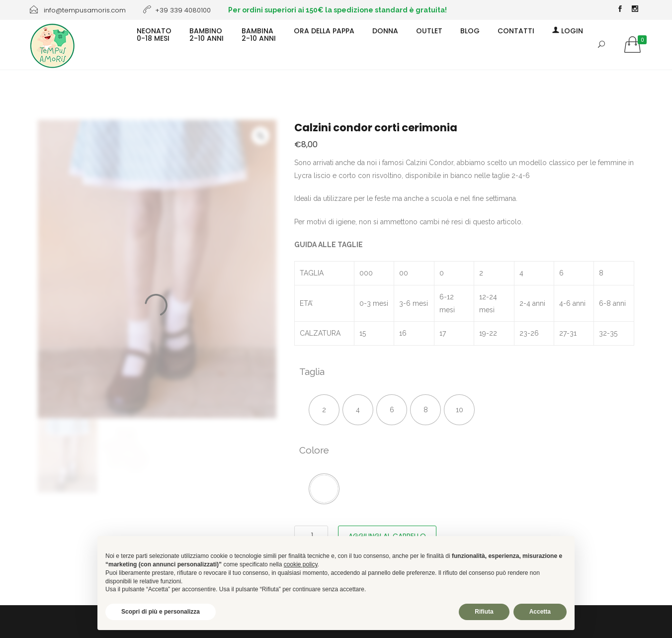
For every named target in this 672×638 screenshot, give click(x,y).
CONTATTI (516, 30)
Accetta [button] (540, 612)
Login (568, 30)
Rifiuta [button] (484, 612)
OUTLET (429, 30)
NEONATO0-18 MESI (154, 34)
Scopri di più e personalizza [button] (161, 612)
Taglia (312, 371)
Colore (314, 450)
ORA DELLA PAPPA (324, 30)
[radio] (324, 410)
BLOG (470, 30)
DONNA (385, 30)
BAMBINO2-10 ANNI (207, 34)
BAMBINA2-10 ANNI (259, 34)
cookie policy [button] (301, 564)
